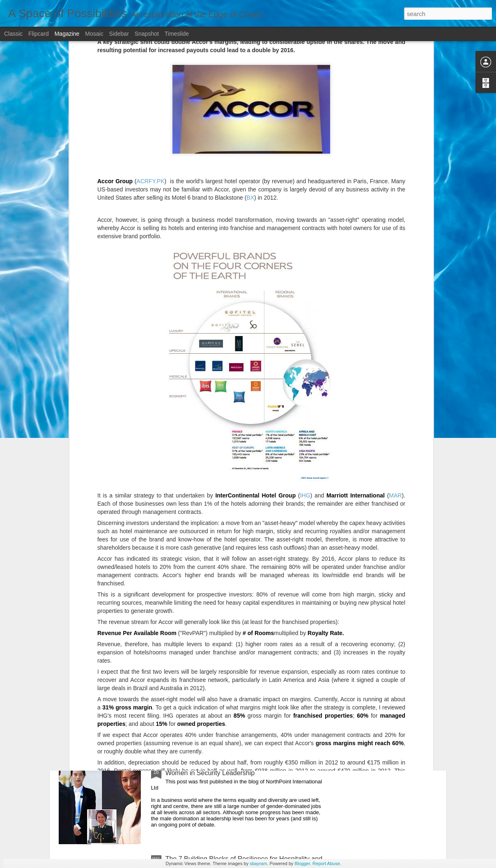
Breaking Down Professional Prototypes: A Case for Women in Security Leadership (240, 769)
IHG (305, 373)
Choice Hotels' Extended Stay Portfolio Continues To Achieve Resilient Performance (242, 583)
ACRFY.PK (150, 59)
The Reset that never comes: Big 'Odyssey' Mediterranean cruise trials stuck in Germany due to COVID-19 (241, 680)
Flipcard (39, 34)
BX (250, 75)
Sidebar (119, 34)
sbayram (258, 863)
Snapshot (147, 34)
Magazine (67, 34)
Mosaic (94, 34)
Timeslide (177, 34)
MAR (395, 373)
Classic (13, 34)
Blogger (302, 863)
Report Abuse (326, 863)
